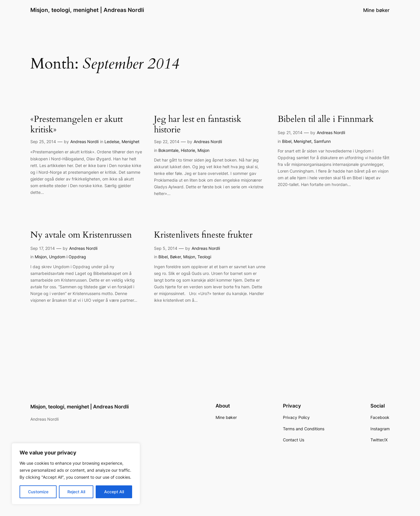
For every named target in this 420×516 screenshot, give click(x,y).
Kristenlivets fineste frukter (203, 235)
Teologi (204, 257)
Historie (188, 150)
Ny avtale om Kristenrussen (81, 235)
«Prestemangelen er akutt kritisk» (77, 125)
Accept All (114, 492)
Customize (38, 492)
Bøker (175, 257)
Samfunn (322, 141)
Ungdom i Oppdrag (68, 257)
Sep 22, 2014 (167, 142)
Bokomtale (168, 150)
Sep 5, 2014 (166, 248)
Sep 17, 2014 (43, 248)
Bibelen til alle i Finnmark (326, 120)
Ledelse (112, 142)
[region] (76, 474)
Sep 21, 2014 (290, 132)
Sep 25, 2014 (43, 142)
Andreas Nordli (84, 142)
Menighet (131, 142)
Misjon (203, 150)
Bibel (287, 141)
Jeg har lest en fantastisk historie (198, 125)
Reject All (76, 492)
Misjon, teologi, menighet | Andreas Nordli (87, 10)
